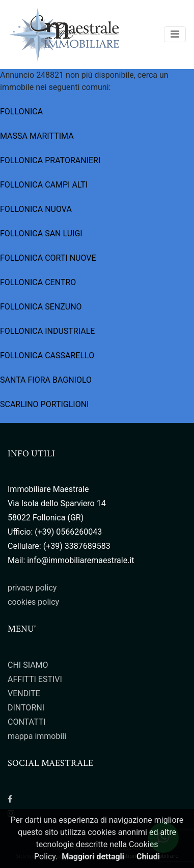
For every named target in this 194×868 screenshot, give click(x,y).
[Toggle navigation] (175, 34)
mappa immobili (37, 736)
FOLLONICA (21, 112)
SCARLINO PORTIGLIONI (44, 404)
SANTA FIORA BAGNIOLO (46, 380)
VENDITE (24, 693)
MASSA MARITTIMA (37, 136)
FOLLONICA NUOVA (36, 209)
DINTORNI (26, 708)
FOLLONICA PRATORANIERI (50, 160)
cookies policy (33, 602)
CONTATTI (27, 722)
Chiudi (148, 857)
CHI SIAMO (28, 665)
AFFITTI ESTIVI (35, 679)
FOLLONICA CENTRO (38, 282)
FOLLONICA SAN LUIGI (41, 234)
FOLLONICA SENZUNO (41, 307)
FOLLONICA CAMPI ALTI (44, 185)
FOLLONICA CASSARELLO (47, 355)
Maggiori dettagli (93, 857)
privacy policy (32, 588)
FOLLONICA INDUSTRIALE (47, 331)
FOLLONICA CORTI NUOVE (48, 258)
